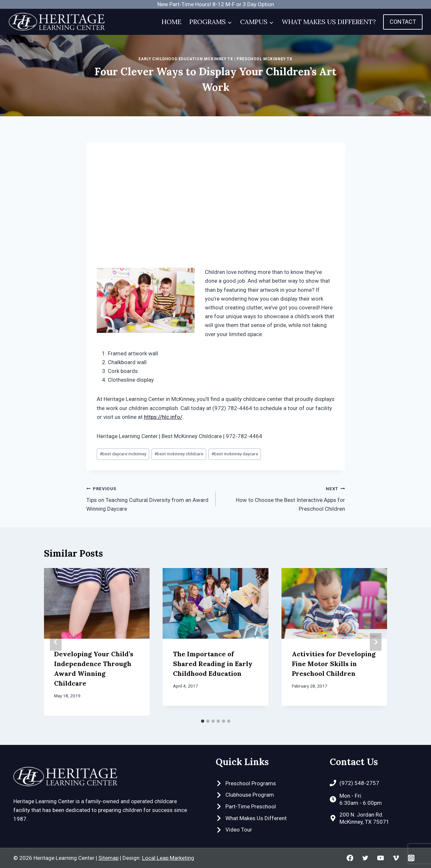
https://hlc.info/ (163, 417)
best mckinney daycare (235, 454)
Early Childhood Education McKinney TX (186, 59)
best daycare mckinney (123, 454)
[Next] (376, 642)
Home (172, 22)
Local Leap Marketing (168, 858)
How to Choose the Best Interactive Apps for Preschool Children (283, 498)
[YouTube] (381, 858)
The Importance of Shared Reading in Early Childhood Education (213, 664)
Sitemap (108, 858)
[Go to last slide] (56, 642)
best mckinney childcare (179, 454)
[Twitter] (365, 858)
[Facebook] (350, 858)
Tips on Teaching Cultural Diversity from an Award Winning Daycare (148, 498)
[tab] (203, 721)
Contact (403, 22)
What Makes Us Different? (329, 22)
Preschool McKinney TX (265, 59)
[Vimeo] (396, 858)
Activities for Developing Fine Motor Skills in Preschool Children (334, 664)
